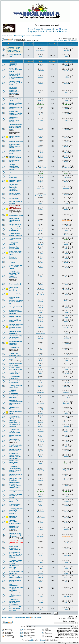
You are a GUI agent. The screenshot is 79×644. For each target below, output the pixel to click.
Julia (41, 259)
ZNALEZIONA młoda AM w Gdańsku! (14, 528)
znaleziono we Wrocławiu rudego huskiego (16, 312)
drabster (41, 480)
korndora (41, 285)
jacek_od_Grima (41, 195)
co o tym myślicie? (16, 307)
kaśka (41, 142)
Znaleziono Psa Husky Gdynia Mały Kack (16, 83)
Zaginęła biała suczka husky (14, 248)
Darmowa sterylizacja (13, 258)
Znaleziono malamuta (13, 517)
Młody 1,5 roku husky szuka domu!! (14, 462)
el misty (41, 523)
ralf (41, 350)
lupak (41, 382)
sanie (13, 262)
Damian (66, 268)
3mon (41, 230)
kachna (41, 413)
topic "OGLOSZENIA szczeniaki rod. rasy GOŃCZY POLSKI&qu (16, 587)
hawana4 (41, 307)
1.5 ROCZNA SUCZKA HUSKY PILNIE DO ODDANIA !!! (15, 602)
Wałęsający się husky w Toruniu (15, 440)
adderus (41, 387)
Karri (41, 549)
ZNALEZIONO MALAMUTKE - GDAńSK (14, 567)
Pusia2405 (41, 290)
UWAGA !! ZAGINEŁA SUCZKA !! (16, 542)
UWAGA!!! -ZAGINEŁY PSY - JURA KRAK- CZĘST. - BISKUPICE (15, 275)
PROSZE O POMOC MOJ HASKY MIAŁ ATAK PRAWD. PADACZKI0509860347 (14, 49)
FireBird (41, 378)
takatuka (41, 496)
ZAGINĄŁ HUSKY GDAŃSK (15, 581)
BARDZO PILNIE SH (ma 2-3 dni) (16, 572)
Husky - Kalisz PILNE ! (14, 161)
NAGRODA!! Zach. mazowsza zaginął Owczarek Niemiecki (15, 469)
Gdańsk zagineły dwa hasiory (15, 505)
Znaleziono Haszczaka (13, 177)
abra (41, 66)
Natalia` (41, 221)
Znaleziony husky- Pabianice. (16, 475)
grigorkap (41, 355)
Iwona (66, 100)
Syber (66, 365)
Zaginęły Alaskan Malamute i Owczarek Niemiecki (16, 511)
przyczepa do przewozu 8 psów (15, 157)
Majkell (41, 182)
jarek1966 (66, 373)
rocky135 (41, 120)
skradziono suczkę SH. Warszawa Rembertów (16, 337)
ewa (41, 56)
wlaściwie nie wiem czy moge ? (16, 397)
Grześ (41, 226)
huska (66, 285)
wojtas (41, 268)
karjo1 (41, 447)
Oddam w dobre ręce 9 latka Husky (16, 369)
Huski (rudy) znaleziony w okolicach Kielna (15, 548)
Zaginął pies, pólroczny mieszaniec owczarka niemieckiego (14, 187)
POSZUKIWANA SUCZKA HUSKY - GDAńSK (16, 562)
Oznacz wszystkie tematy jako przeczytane (65, 41)
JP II (11, 173)
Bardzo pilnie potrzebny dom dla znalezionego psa (16, 113)
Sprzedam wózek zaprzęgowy (15, 332)
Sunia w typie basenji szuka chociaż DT (14, 289)
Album (49, 32)
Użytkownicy (46, 29)
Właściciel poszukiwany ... (15, 421)
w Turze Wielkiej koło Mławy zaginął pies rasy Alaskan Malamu (16, 555)
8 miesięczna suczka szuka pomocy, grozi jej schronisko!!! (15, 456)
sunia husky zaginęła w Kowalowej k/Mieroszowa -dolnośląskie (14, 90)
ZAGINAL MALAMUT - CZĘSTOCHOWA (15, 522)
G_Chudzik (41, 442)
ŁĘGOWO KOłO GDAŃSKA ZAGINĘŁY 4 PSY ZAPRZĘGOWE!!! (15, 485)
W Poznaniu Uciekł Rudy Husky (16, 479)
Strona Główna (7, 36)
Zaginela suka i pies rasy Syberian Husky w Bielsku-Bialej (16, 327)
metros (66, 182)
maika (41, 486)
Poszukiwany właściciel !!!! (15, 377)
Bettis (41, 360)
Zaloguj (41, 32)
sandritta (41, 77)
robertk (41, 158)
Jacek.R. (41, 476)
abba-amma (41, 235)
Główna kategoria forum (22, 36)
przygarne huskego (14, 244)
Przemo (43, 640)
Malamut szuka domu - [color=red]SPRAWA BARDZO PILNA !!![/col (16, 300)
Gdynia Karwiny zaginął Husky (15, 373)
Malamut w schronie (16, 141)
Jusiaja (66, 244)
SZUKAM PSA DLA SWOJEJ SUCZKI (16, 181)
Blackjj (41, 409)
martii (41, 457)
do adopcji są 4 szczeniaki (14, 425)
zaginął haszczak (15, 317)
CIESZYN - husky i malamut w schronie (16, 496)
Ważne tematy (13, 44)
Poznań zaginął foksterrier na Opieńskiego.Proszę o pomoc (16, 76)
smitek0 (66, 387)
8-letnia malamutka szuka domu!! (16, 446)
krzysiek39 (41, 294)
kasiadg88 (41, 392)
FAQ (30, 29)
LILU (66, 355)
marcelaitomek (41, 50)
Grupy (55, 29)
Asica (41, 92)
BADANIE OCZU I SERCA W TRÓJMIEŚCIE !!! (15, 207)
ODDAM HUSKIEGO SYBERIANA (14, 392)
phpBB (31, 640)
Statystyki (63, 29)
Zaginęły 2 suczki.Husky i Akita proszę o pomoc (14, 167)
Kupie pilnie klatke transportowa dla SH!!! (16, 253)
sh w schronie (14, 198)
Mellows (41, 130)
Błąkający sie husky (16, 215)
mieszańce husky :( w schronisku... (16, 450)
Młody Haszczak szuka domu (16, 386)
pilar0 (41, 249)
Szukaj (37, 29)
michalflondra (41, 333)
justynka (66, 50)
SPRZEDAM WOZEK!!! (13, 65)
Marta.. (41, 147)
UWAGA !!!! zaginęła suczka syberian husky (15, 431)
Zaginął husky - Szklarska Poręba (15, 194)
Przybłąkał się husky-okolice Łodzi (16, 577)
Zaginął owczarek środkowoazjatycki (16, 225)
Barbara (41, 84)
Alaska (41, 602)
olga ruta (41, 114)
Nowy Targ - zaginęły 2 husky (15, 354)
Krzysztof (41, 244)
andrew (41, 322)
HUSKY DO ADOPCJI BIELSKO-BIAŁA (16, 70)
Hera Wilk (41, 71)
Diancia (41, 100)
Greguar (41, 153)
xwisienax (66, 409)
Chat (55, 32)
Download (63, 32)
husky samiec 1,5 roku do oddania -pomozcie (15, 608)
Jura (41, 463)
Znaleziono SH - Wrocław (15, 408)
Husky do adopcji (15, 284)
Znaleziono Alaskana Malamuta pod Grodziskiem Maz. (16, 402)
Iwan (41, 437)
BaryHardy (41, 403)
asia (41, 138)
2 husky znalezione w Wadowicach (16, 382)
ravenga (41, 529)
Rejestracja (32, 32)
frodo (41, 199)
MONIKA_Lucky (41, 168)
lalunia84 (66, 195)
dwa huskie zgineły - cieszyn (15, 417)
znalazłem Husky (15, 294)
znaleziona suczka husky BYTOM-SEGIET (16, 267)
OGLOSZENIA (36, 36)
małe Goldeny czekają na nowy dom (15, 220)
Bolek (41, 312)
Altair (66, 333)
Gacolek (41, 596)
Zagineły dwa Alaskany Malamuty (16, 234)
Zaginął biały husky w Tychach (16, 104)
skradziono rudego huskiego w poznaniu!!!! (16, 343)
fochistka (41, 338)
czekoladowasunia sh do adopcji (16, 364)
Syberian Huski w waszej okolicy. (16, 230)
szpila (41, 109)
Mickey (41, 210)
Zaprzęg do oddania (16, 491)
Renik (41, 369)
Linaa (41, 216)
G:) (41, 277)
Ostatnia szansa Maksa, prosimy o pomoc (15, 146)
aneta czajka (41, 518)
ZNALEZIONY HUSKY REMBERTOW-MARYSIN (14, 120)
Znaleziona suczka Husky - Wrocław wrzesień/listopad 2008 (16, 127)
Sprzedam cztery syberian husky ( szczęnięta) (15, 535)
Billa (66, 496)
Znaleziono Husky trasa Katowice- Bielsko (15, 152)
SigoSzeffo (41, 188)
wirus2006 (41, 536)
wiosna (41, 573)
